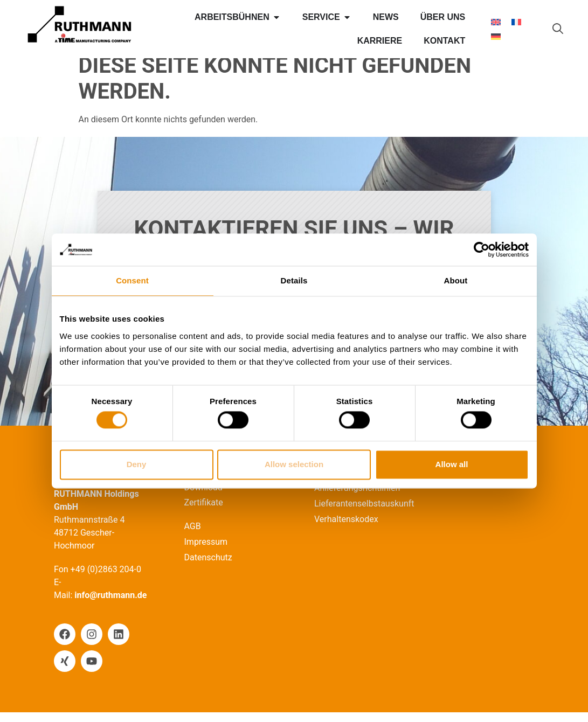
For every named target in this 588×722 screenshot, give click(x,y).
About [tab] (456, 280)
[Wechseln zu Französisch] (516, 22)
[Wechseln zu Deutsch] (496, 36)
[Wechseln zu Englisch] (496, 22)
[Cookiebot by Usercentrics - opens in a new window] (482, 249)
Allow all (452, 464)
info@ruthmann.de (110, 605)
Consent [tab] (132, 280)
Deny (137, 464)
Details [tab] (294, 280)
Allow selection (294, 464)
